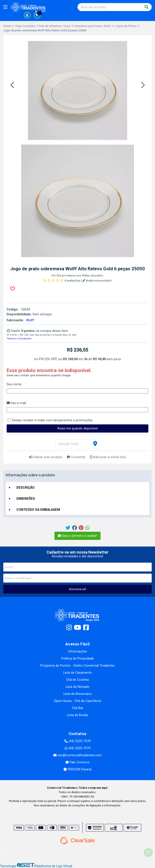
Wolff (30, 320)
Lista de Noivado (77, 687)
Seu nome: (14, 384)
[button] (12, 85)
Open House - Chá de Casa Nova (77, 701)
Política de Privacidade (78, 659)
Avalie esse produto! (97, 281)
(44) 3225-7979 (77, 741)
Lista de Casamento (78, 673)
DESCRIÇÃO (25, 488)
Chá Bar (78, 708)
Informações (78, 651)
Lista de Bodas (78, 715)
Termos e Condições (19, 339)
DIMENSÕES (26, 499)
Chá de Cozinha (77, 680)
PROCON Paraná (77, 769)
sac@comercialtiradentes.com (77, 755)
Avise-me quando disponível (77, 428)
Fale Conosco (77, 762)
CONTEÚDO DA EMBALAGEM (38, 510)
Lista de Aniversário (78, 694)
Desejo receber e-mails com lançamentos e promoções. (53, 420)
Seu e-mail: (17, 403)
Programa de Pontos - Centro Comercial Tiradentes (77, 666)
